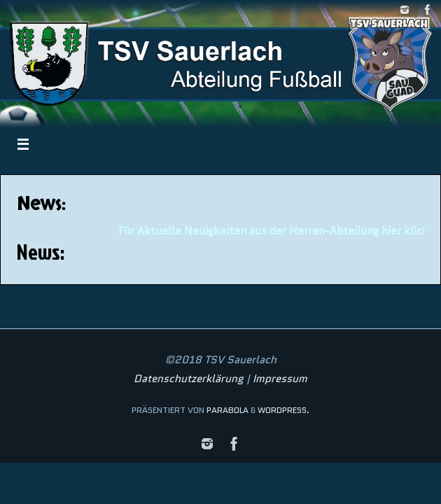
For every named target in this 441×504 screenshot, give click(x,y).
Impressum (280, 379)
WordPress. (283, 410)
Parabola (227, 410)
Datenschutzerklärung (189, 379)
